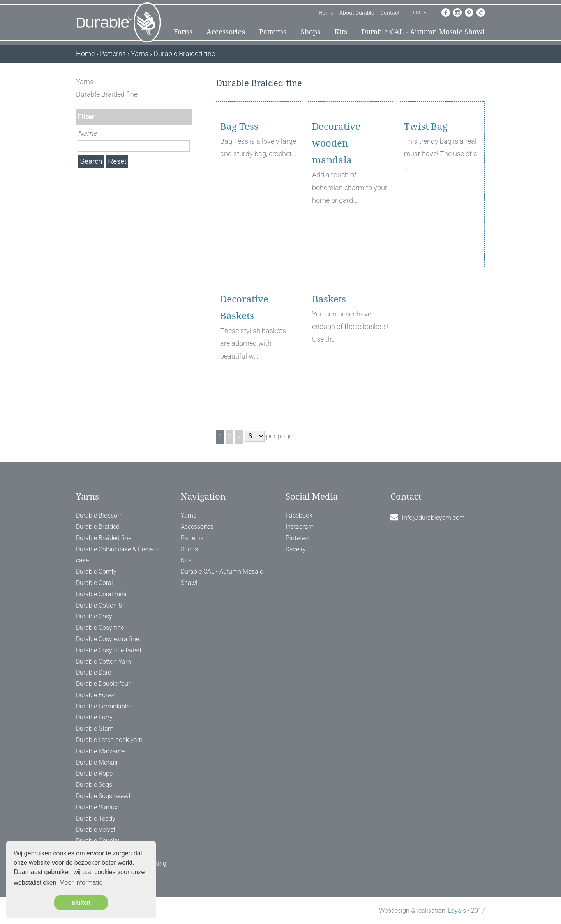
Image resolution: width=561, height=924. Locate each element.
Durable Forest (96, 695)
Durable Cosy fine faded (108, 650)
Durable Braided (98, 527)
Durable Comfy (96, 572)
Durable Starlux (97, 807)
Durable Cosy (94, 616)
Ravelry (296, 549)
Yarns (183, 32)
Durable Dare (93, 672)
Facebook (299, 515)
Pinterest (298, 538)
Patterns (273, 32)
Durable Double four (103, 684)
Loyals (457, 911)
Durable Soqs (94, 785)
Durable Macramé (100, 751)
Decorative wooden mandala (336, 188)
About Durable (357, 13)
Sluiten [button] (81, 903)
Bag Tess (239, 171)
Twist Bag (426, 171)
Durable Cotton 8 (99, 605)
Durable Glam (95, 729)
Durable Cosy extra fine (108, 639)
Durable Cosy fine (100, 628)
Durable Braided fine (104, 538)
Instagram (300, 527)
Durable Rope (94, 773)
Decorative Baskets (244, 352)
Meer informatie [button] (81, 882)
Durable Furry (94, 717)
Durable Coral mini (101, 594)
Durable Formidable (103, 706)
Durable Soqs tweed (103, 796)
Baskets (329, 344)
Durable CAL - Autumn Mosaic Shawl (423, 32)
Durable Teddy (96, 819)
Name (87, 133)
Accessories (226, 32)
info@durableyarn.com (433, 518)
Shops (310, 32)
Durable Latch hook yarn (109, 740)
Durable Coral (94, 583)
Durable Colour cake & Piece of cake (118, 555)
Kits (341, 32)
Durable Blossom (99, 515)
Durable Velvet (96, 829)
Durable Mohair (97, 762)
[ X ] (186, 82)
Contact (390, 13)
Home (326, 13)
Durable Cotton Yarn (103, 662)
